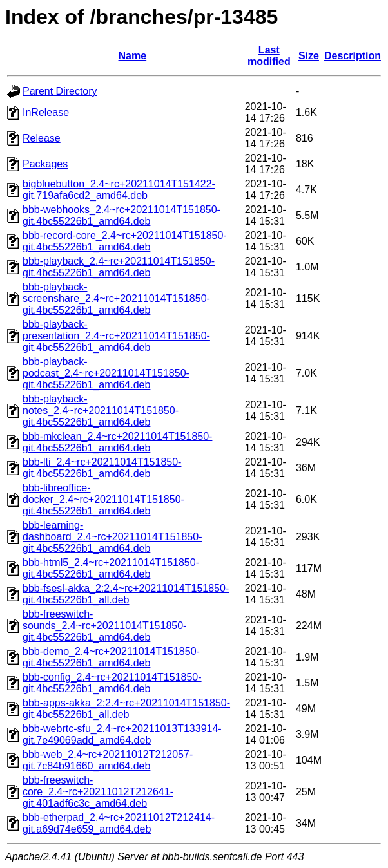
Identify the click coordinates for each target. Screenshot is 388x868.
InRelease (46, 112)
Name (133, 56)
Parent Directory (60, 91)
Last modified (269, 56)
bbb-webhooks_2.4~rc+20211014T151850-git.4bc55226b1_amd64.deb (121, 215)
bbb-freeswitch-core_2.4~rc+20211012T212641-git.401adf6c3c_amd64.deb (98, 792)
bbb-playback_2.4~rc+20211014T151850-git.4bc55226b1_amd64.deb (119, 267)
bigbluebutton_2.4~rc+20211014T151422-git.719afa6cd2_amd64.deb (119, 190)
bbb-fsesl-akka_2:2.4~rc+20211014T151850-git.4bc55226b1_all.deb (126, 594)
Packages (45, 164)
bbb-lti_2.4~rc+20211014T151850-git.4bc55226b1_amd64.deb (102, 468)
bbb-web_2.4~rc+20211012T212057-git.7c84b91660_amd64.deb (108, 760)
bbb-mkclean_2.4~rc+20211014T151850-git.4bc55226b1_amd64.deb (117, 442)
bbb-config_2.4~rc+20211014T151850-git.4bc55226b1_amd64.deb (112, 683)
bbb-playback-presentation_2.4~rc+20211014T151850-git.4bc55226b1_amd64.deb (116, 336)
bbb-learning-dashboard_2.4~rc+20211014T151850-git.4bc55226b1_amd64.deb (112, 537)
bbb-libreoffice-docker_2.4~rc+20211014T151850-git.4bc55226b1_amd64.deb (103, 499)
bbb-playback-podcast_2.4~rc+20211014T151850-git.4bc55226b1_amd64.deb (106, 373)
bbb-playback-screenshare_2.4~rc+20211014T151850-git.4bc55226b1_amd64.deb (116, 298)
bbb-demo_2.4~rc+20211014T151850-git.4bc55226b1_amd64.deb (111, 657)
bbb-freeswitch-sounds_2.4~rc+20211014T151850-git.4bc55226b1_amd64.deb (104, 626)
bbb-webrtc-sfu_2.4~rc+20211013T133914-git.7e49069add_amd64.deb (122, 734)
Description (353, 56)
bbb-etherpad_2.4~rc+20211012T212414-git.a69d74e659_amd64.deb (119, 823)
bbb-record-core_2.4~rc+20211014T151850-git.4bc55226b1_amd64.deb (125, 241)
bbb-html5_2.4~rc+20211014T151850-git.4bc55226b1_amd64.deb (111, 568)
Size (309, 56)
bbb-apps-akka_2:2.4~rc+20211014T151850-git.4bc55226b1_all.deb (126, 709)
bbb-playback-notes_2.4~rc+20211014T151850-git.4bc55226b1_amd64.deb (101, 410)
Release (42, 138)
